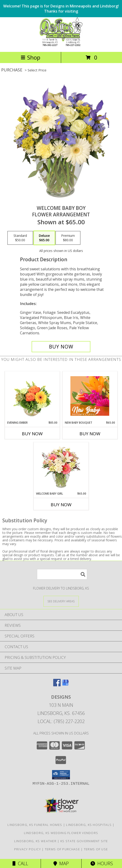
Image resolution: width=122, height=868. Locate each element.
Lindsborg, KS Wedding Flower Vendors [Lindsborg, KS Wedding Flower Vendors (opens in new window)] (61, 833)
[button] (61, 775)
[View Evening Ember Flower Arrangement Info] (32, 396)
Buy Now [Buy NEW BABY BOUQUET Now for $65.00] (90, 434)
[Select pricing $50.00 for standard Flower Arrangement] (20, 238)
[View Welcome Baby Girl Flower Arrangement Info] (61, 467)
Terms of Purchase (62, 849)
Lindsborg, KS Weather (35, 841)
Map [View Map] (61, 863)
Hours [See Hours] (102, 863)
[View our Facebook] (57, 685)
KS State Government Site (84, 841)
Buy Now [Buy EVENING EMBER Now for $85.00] (32, 434)
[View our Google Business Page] (65, 685)
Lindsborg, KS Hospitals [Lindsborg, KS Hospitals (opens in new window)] (89, 825)
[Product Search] (62, 574)
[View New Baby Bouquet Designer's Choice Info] (90, 396)
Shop (30, 57)
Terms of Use (96, 849)
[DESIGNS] (61, 45)
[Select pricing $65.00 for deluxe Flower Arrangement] (44, 238)
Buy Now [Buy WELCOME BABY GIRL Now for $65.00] (61, 505)
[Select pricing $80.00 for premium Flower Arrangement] (68, 238)
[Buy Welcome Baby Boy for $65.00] (61, 347)
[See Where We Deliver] (61, 601)
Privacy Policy (28, 849)
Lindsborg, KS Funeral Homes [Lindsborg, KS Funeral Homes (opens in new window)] (35, 825)
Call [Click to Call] (20, 863)
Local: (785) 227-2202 (61, 721)
